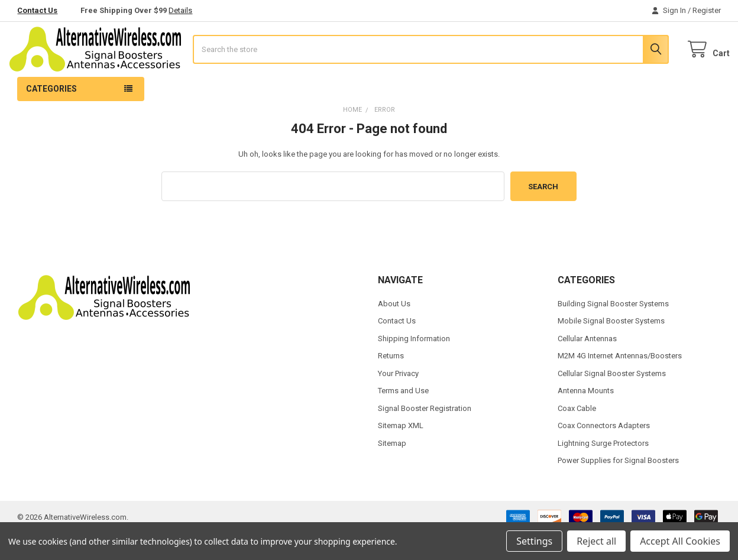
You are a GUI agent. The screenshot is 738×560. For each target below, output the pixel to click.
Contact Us (37, 10)
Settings (534, 541)
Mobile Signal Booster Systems (611, 348)
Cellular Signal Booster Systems (612, 400)
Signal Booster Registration (425, 435)
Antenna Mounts (586, 418)
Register (707, 10)
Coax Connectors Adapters (604, 452)
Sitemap (392, 470)
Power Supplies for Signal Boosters (618, 487)
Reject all (596, 541)
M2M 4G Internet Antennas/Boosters (620, 383)
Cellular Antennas (587, 365)
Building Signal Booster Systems (613, 330)
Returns (391, 383)
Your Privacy (398, 400)
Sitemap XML (401, 452)
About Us (394, 330)
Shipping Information (414, 365)
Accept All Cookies (680, 541)
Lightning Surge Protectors (603, 470)
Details (180, 10)
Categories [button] (51, 115)
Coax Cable (577, 435)
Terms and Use (403, 418)
